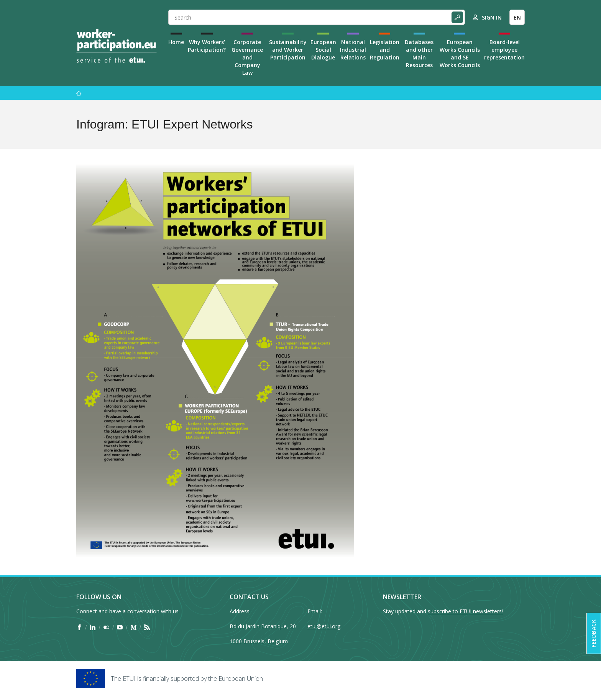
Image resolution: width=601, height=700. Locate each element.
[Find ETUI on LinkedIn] (93, 628)
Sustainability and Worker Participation (288, 50)
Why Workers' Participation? (207, 46)
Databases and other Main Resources (419, 54)
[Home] (117, 46)
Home (176, 42)
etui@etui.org (324, 626)
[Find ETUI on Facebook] (79, 628)
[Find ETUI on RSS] (147, 628)
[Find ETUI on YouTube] (120, 628)
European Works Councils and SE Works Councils (460, 54)
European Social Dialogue (323, 50)
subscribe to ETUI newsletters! (465, 611)
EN (517, 17)
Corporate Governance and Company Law (247, 57)
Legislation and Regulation (385, 50)
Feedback (594, 633)
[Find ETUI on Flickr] (106, 628)
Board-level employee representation (504, 50)
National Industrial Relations (353, 50)
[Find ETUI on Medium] (134, 628)
